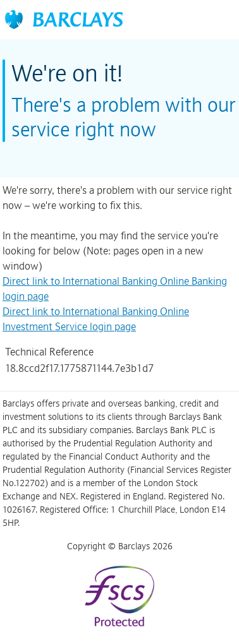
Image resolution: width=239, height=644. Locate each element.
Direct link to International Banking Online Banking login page (115, 289)
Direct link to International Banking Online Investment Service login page (96, 319)
